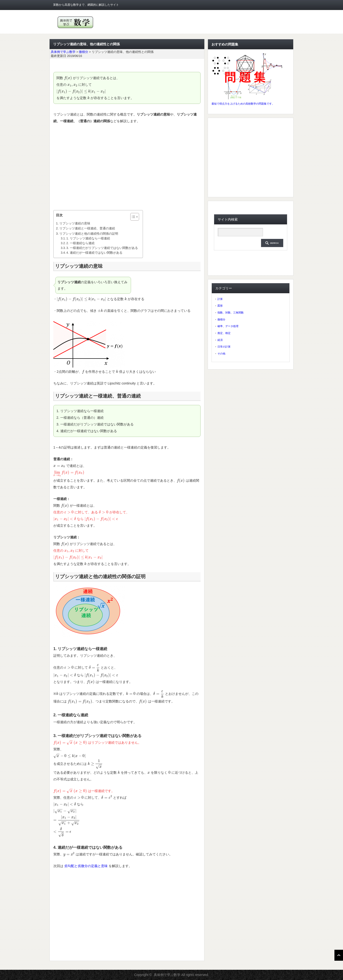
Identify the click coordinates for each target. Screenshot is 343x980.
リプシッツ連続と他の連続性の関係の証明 (89, 234)
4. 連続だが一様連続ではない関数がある (94, 253)
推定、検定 (224, 333)
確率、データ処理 (228, 326)
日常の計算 (224, 347)
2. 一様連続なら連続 (81, 243)
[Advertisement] (127, 167)
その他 (221, 354)
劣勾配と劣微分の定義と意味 (86, 866)
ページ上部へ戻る (339, 955)
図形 (220, 306)
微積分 (221, 319)
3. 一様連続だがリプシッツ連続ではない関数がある (102, 248)
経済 (220, 340)
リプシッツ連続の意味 (75, 223)
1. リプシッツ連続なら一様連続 (88, 238)
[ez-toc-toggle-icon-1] (132, 217)
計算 (220, 299)
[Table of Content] (135, 217)
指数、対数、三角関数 (231, 313)
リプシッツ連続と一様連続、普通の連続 (87, 228)
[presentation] (68, 78)
